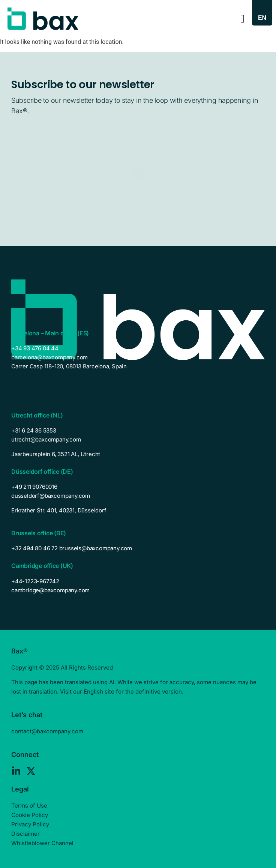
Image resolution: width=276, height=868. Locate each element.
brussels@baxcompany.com (96, 548)
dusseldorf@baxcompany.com (51, 496)
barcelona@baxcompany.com (49, 357)
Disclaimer (25, 834)
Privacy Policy (30, 824)
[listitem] (138, 454)
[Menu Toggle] (242, 19)
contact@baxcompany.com (47, 731)
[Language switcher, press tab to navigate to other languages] (262, 18)
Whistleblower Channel (42, 843)
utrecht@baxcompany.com (46, 439)
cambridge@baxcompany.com (50, 590)
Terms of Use (29, 806)
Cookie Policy (30, 815)
